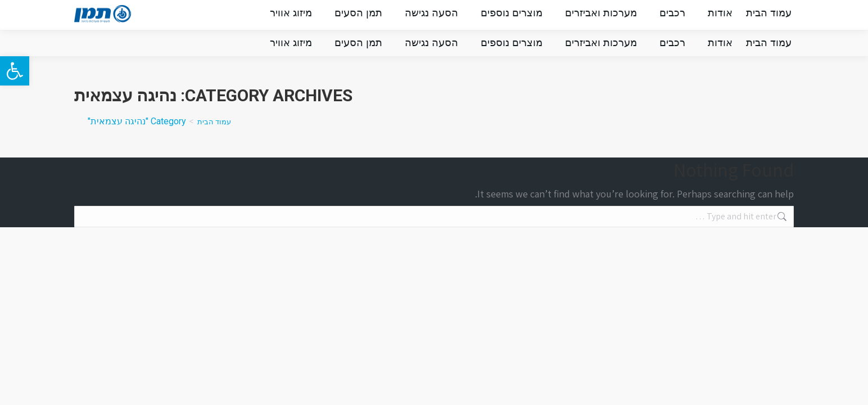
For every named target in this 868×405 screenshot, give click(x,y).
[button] (15, 71)
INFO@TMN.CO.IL (617, 14)
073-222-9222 (704, 14)
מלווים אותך (251, 15)
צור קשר (192, 15)
